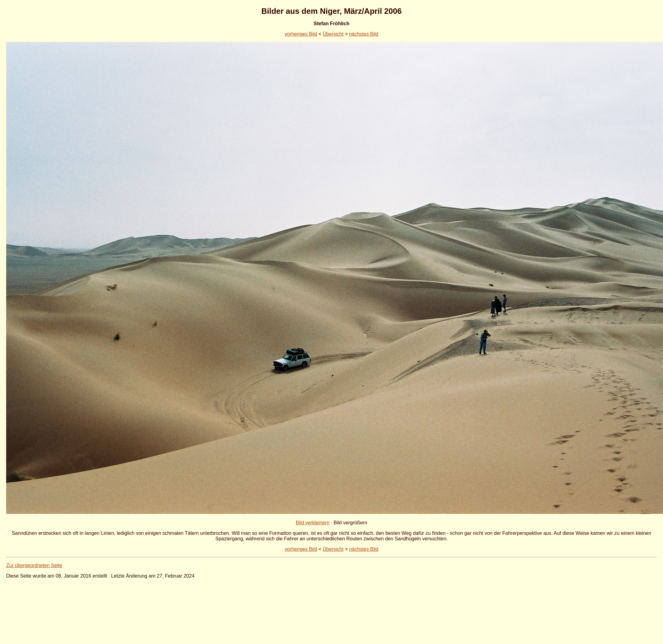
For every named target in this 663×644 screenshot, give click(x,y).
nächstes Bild (364, 34)
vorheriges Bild (301, 34)
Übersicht (333, 34)
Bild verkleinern (312, 523)
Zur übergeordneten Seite (34, 565)
